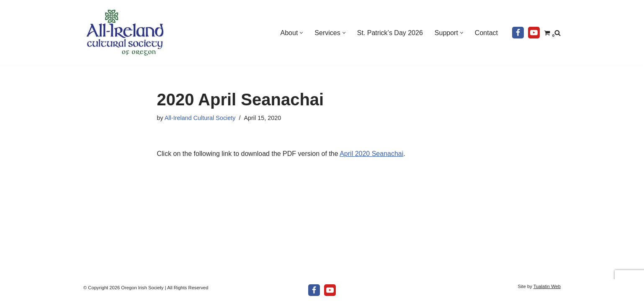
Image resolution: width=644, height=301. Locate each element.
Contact (486, 33)
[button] (301, 33)
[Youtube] (534, 33)
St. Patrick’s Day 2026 (390, 33)
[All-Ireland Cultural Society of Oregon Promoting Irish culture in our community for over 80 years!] (125, 33)
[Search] (558, 33)
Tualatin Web (547, 286)
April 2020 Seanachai (371, 154)
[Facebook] (518, 33)
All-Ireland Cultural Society (200, 118)
